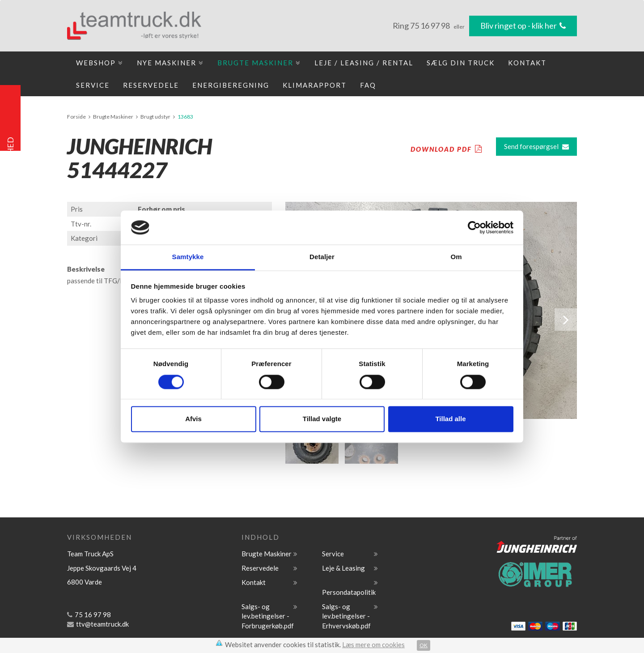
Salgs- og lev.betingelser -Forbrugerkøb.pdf (268, 616)
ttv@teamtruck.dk (98, 624)
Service (93, 85)
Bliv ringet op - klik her (523, 26)
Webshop (100, 63)
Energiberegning (231, 85)
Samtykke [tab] (188, 257)
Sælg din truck (461, 63)
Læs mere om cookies (373, 644)
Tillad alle (450, 419)
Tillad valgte (322, 419)
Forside (76, 117)
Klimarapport (315, 85)
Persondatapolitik (349, 592)
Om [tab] (456, 257)
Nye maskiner (170, 63)
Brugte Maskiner (259, 63)
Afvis (193, 419)
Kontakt (527, 63)
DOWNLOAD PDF (447, 149)
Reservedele (151, 85)
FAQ (368, 85)
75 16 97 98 (431, 26)
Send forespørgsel (536, 146)
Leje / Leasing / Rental (364, 63)
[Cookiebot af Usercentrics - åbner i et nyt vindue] (474, 227)
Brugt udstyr (155, 117)
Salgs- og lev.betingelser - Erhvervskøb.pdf (346, 616)
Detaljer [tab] (322, 257)
